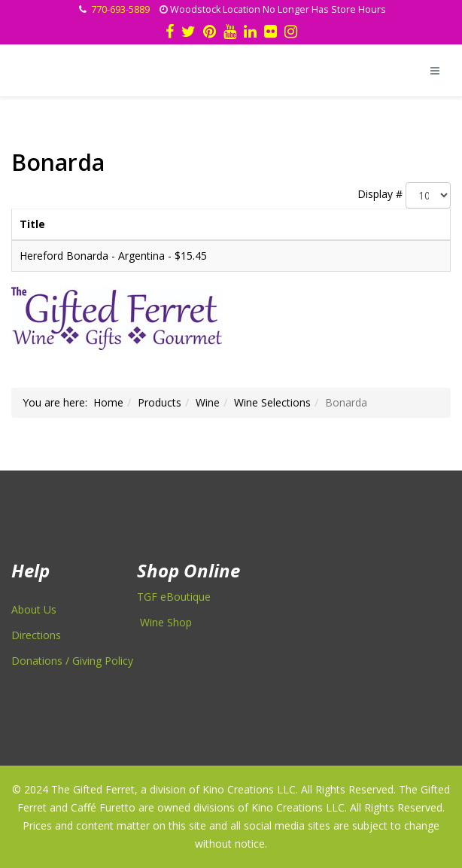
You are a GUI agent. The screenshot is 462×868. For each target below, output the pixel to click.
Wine (208, 402)
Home (108, 402)
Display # (380, 194)
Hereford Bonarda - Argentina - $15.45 (113, 256)
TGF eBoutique (174, 597)
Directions (36, 635)
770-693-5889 (120, 9)
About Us (34, 609)
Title (32, 224)
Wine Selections (272, 402)
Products (160, 402)
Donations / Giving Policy (72, 661)
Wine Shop (166, 622)
